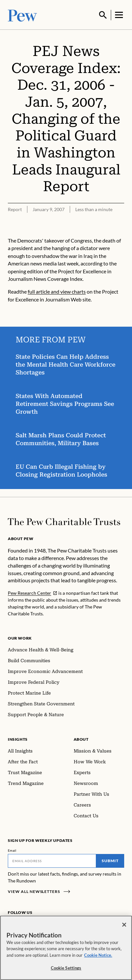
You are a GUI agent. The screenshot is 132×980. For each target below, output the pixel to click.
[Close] (124, 925)
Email (12, 850)
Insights (18, 739)
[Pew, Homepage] (22, 15)
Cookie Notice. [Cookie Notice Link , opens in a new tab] (98, 955)
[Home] (64, 521)
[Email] (52, 860)
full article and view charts (57, 291)
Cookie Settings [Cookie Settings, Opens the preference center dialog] (66, 968)
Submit (110, 860)
